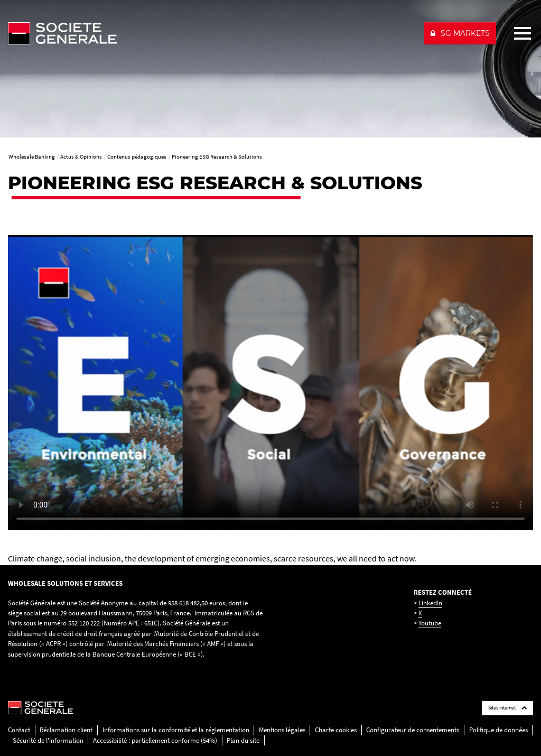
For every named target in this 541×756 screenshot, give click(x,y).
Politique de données (498, 730)
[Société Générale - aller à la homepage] (212, 33)
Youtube (430, 623)
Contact (19, 730)
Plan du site (243, 740)
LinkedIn (430, 603)
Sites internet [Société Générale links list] (507, 708)
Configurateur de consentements (413, 730)
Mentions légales (282, 730)
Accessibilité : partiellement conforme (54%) (155, 740)
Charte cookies (336, 730)
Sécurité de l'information (48, 740)
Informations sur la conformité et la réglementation (176, 730)
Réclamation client (66, 730)
